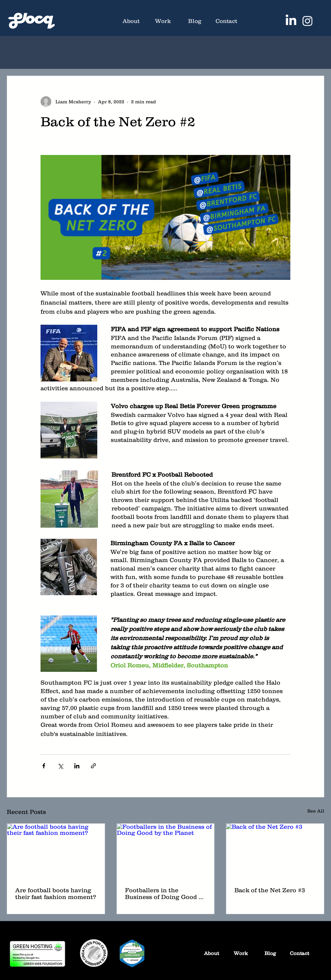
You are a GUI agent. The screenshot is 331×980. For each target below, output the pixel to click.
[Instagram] (308, 21)
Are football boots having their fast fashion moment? (56, 894)
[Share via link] (93, 766)
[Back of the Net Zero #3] (275, 851)
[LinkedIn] (291, 21)
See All (316, 811)
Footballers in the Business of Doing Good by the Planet (165, 894)
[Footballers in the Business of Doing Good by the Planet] (166, 851)
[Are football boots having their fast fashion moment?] (56, 851)
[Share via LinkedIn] (77, 766)
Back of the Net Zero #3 (270, 890)
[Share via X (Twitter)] (60, 766)
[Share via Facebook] (44, 766)
